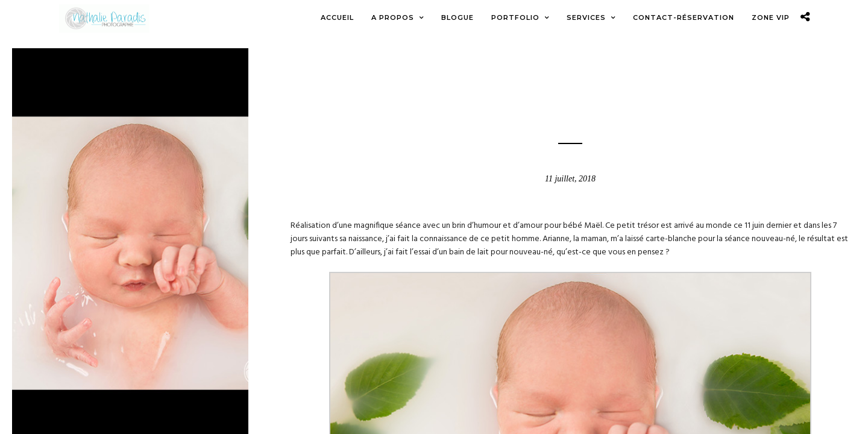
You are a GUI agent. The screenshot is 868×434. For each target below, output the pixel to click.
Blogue (570, 90)
